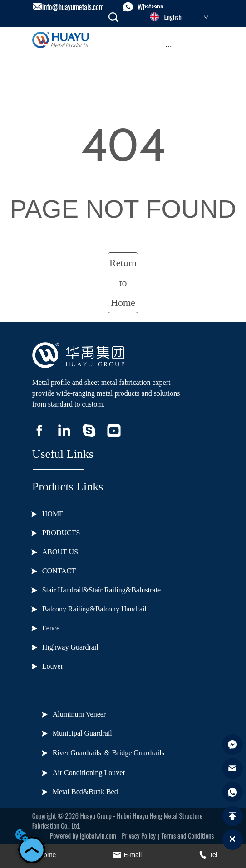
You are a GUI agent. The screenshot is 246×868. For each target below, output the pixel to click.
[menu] (168, 47)
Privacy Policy (139, 835)
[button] (169, 46)
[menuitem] (168, 47)
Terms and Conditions (187, 835)
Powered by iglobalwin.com (83, 835)
